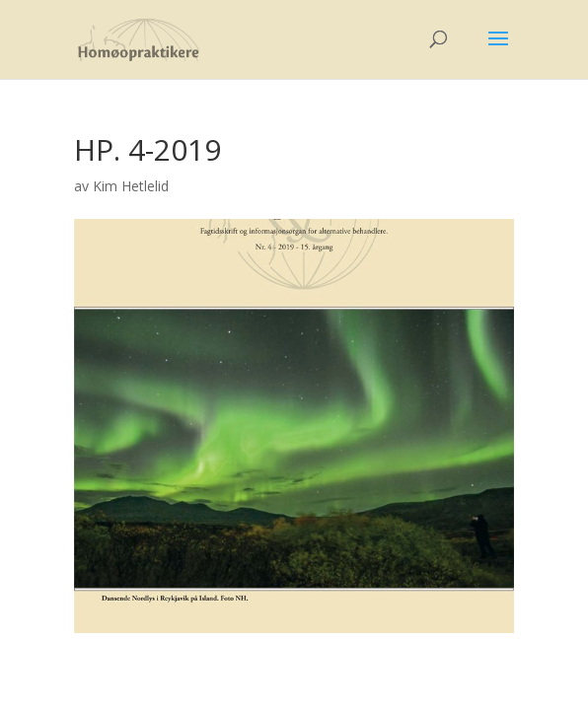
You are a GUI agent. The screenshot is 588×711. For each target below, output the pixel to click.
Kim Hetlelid (131, 186)
